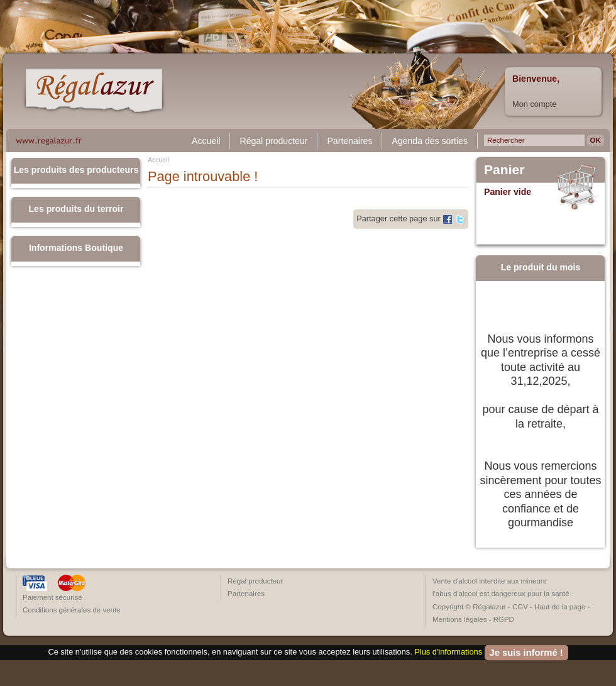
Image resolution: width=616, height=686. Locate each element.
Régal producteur (273, 141)
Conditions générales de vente (72, 610)
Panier (504, 170)
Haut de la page (560, 607)
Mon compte (534, 104)
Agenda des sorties (430, 141)
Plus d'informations (448, 652)
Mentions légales (459, 619)
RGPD (504, 619)
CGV (520, 607)
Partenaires (349, 141)
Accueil (206, 141)
